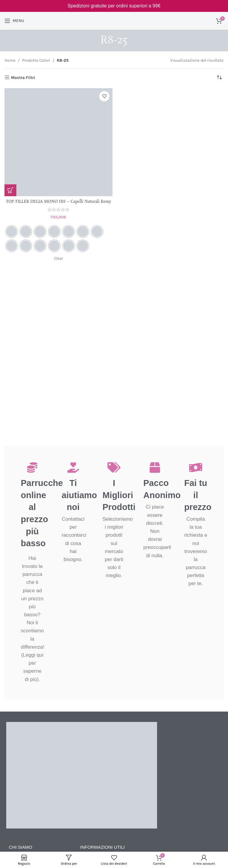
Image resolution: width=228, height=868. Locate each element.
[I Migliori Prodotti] (114, 467)
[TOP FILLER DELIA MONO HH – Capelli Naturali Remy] (58, 142)
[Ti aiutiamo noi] (73, 467)
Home (10, 60)
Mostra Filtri (23, 77)
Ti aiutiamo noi (79, 495)
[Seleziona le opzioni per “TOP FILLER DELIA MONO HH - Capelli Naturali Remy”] (10, 190)
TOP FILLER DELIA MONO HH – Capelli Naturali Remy (59, 205)
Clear (58, 264)
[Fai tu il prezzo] (196, 467)
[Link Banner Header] (114, 6)
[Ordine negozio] (219, 78)
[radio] (12, 237)
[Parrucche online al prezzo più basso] (32, 467)
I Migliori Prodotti (119, 495)
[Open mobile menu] (14, 21)
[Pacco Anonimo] (155, 467)
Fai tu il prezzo (198, 495)
